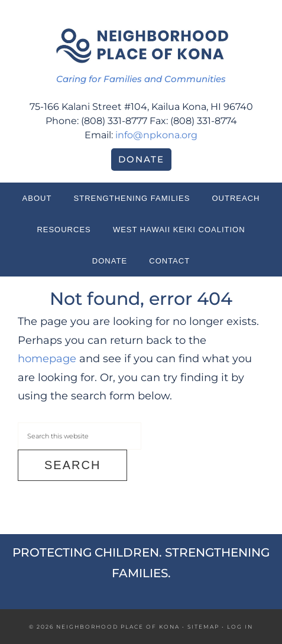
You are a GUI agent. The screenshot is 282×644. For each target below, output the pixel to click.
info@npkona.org (156, 135)
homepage (47, 359)
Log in (240, 627)
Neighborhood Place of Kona (141, 44)
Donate (141, 159)
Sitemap (203, 627)
